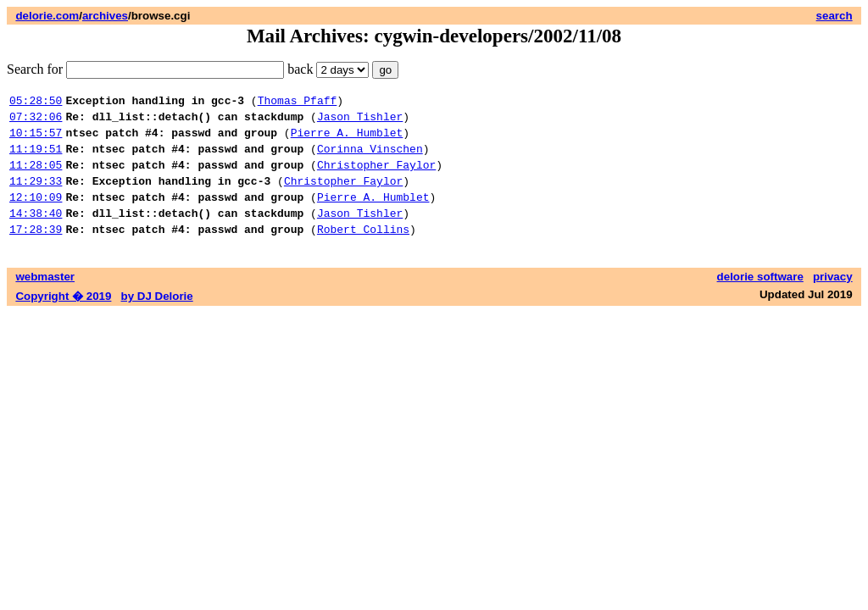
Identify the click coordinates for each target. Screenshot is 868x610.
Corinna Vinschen (370, 158)
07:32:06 (36, 121)
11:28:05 (36, 177)
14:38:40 (36, 233)
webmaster (45, 299)
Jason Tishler (360, 121)
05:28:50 (36, 103)
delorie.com (47, 16)
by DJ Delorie (157, 319)
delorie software (760, 299)
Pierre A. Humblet (347, 140)
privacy (833, 299)
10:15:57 (36, 140)
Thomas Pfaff (298, 103)
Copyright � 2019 (63, 319)
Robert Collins (363, 252)
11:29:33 (36, 196)
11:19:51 (36, 158)
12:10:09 (36, 214)
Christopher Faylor (376, 177)
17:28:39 (36, 252)
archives (105, 16)
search (835, 16)
